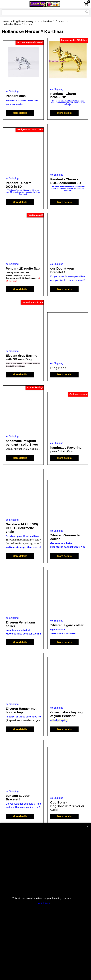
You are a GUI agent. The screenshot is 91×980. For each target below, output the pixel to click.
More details (20, 113)
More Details (44, 903)
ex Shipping (12, 91)
